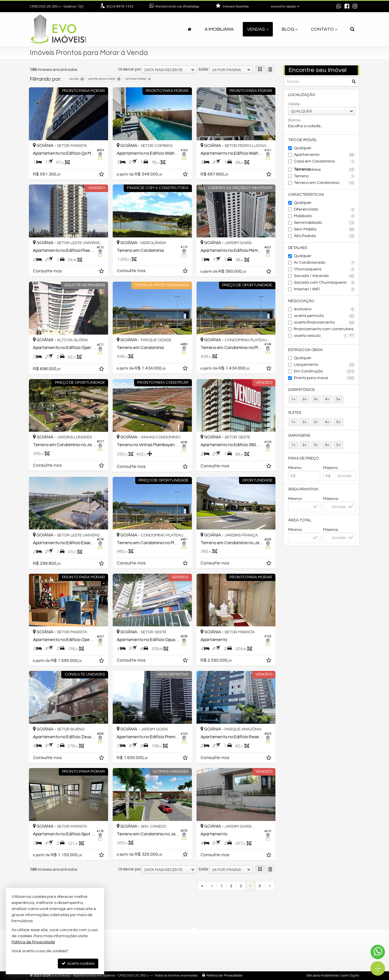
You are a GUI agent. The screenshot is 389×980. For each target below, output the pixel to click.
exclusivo (325, 309)
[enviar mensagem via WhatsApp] (339, 7)
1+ (293, 399)
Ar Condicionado (325, 263)
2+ (305, 399)
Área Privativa (303, 489)
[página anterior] (212, 886)
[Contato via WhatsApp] (378, 952)
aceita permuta (325, 316)
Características (306, 195)
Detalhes (298, 248)
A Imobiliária (219, 29)
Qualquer (303, 148)
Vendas (258, 29)
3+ (316, 399)
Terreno (325, 176)
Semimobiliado (325, 223)
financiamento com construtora (325, 330)
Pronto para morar (325, 378)
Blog (290, 29)
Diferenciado (325, 210)
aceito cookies (78, 963)
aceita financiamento (325, 323)
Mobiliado (325, 216)
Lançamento (325, 365)
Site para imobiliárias (323, 976)
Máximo (330, 468)
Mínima (295, 499)
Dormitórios (301, 390)
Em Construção (325, 372)
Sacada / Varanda (325, 276)
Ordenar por (130, 69)
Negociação (301, 301)
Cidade (294, 104)
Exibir (204, 69)
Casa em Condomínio (325, 162)
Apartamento (325, 155)
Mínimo (295, 468)
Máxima (331, 499)
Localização (302, 95)
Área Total (300, 520)
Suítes (295, 413)
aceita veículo (321, 336)
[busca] (352, 29)
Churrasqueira (325, 270)
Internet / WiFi (325, 289)
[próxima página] (270, 886)
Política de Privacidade (224, 976)
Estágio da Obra (305, 350)
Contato (324, 29)
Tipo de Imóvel (303, 140)
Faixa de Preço (303, 458)
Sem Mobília (325, 230)
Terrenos (325, 170)
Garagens (299, 435)
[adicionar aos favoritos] (102, 175)
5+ (338, 399)
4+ (327, 399)
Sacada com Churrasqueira (325, 283)
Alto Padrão (325, 236)
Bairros (294, 120)
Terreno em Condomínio (325, 183)
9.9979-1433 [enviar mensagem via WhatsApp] (120, 7)
